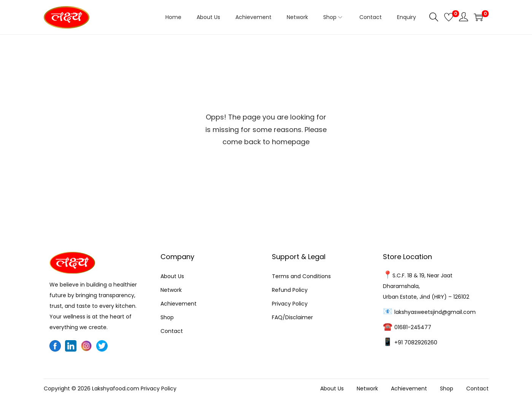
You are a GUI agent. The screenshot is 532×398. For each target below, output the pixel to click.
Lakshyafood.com (116, 388)
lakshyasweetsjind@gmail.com (435, 312)
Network (171, 290)
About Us (172, 276)
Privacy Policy (290, 304)
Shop (167, 317)
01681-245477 (413, 327)
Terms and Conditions (301, 276)
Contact (172, 331)
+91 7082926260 (416, 342)
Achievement (179, 304)
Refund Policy (290, 290)
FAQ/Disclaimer (292, 317)
